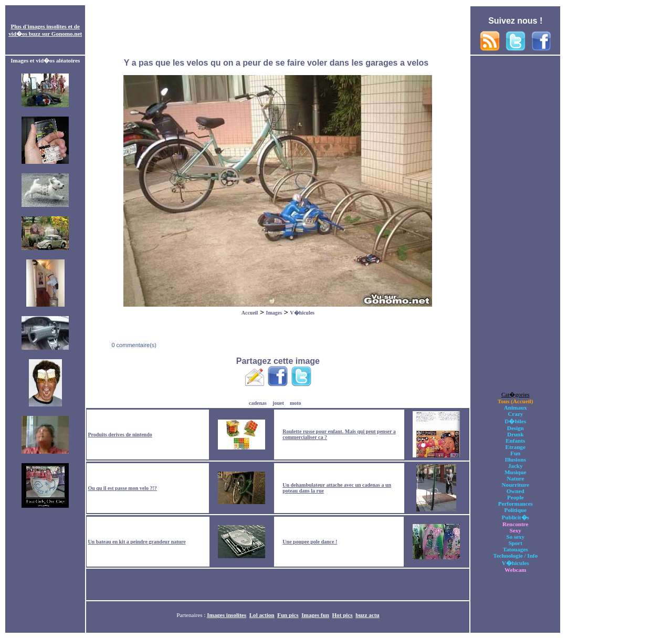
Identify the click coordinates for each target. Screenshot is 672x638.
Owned (516, 491)
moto (296, 403)
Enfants (515, 441)
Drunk (516, 434)
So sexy (515, 537)
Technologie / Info (515, 556)
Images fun (315, 615)
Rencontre (515, 524)
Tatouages (516, 549)
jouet (278, 403)
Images (274, 313)
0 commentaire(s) (133, 345)
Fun (515, 453)
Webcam (515, 570)
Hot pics (342, 615)
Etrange (516, 447)
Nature (515, 478)
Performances (516, 504)
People (515, 497)
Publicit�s (516, 517)
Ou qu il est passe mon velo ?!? (122, 488)
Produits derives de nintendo (120, 435)
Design (516, 428)
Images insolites (227, 615)
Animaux (516, 407)
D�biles (515, 421)
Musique (515, 472)
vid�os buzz (24, 34)
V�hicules (302, 313)
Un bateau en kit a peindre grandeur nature (136, 542)
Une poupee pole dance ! (310, 542)
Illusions (516, 459)
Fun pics (288, 615)
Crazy (515, 414)
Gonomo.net (67, 34)
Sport (515, 543)
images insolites (47, 26)
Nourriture (516, 485)
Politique (515, 510)
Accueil (250, 313)
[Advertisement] (278, 30)
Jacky (516, 466)
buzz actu (367, 615)
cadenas (258, 403)
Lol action (262, 615)
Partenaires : (192, 615)
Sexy (516, 530)
